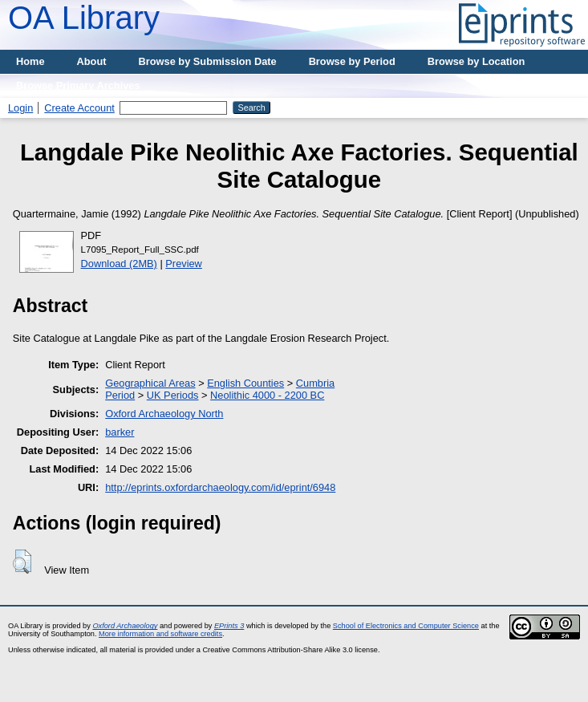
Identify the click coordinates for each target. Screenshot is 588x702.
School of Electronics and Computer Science (406, 626)
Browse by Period (352, 61)
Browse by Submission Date (208, 61)
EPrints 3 (229, 626)
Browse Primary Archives (78, 85)
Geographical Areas (150, 383)
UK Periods (173, 395)
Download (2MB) (119, 264)
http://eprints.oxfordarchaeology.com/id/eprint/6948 (220, 487)
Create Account (79, 108)
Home (30, 61)
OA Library (84, 18)
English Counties (245, 383)
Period (120, 395)
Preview (184, 264)
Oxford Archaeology (125, 626)
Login (20, 108)
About (92, 61)
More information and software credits (160, 634)
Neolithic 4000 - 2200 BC (267, 395)
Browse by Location (476, 61)
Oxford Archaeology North (164, 414)
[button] (22, 562)
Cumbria (315, 383)
